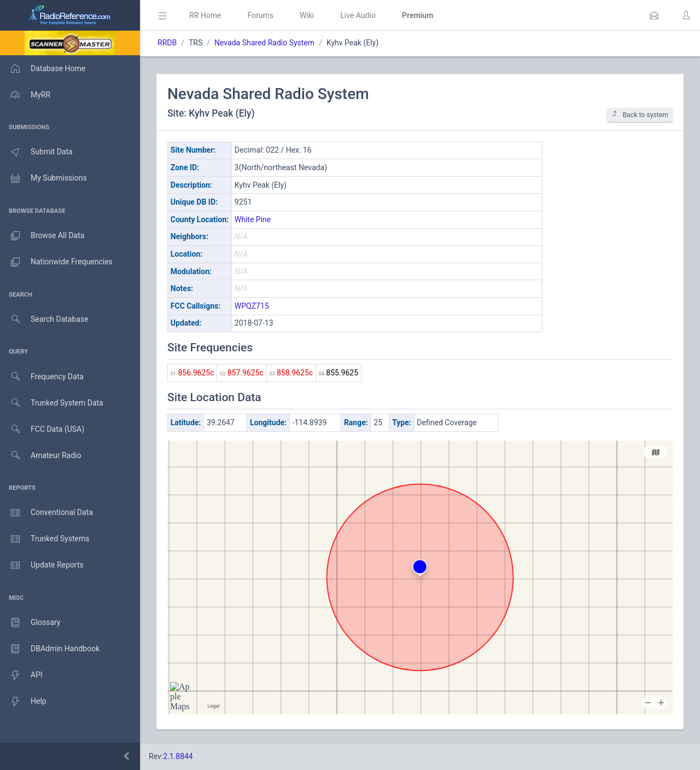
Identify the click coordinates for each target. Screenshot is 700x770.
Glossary (30, 623)
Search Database (44, 319)
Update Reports (42, 565)
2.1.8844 (178, 756)
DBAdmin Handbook (50, 649)
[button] (654, 15)
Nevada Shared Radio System (264, 43)
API (21, 675)
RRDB (167, 43)
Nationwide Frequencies (56, 262)
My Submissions (43, 178)
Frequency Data (42, 377)
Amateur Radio (41, 456)
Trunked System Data (52, 403)
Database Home (43, 68)
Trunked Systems (45, 539)
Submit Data (36, 152)
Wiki (307, 15)
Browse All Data (42, 236)
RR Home (205, 15)
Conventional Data (46, 513)
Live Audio (358, 15)
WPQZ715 (252, 306)
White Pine (253, 219)
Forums (260, 15)
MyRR (25, 95)
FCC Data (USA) (42, 429)
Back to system (640, 115)
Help (23, 702)
